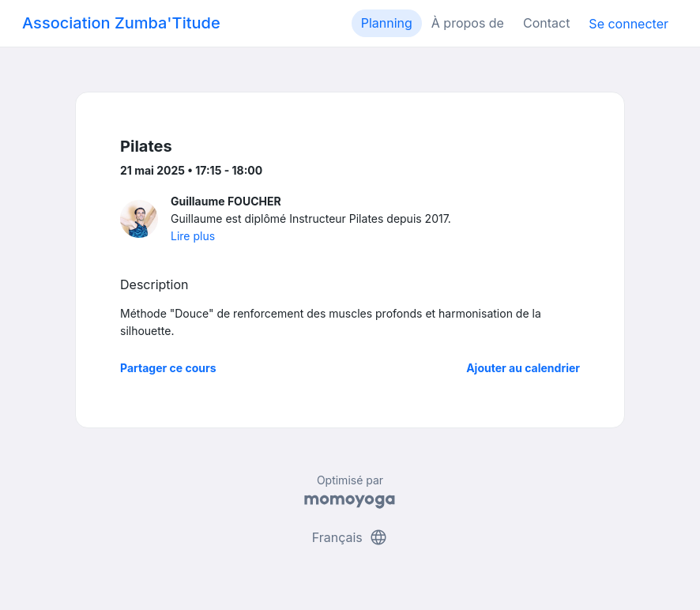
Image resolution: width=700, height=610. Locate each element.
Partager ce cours (168, 368)
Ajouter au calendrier (523, 368)
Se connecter (628, 24)
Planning (387, 23)
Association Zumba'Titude (121, 23)
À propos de (468, 23)
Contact (546, 23)
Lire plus (193, 236)
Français (350, 537)
